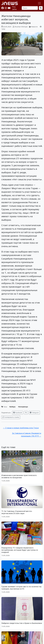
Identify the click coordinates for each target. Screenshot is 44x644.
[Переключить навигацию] (39, 3)
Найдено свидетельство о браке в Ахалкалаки (22, 623)
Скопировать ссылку (11, 417)
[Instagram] (6, 8)
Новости (34, 27)
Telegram (34, 413)
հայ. (14, 7)
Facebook (18, 413)
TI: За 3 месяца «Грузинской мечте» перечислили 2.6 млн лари (17, 512)
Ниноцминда (23, 407)
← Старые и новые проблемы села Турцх (21, 428)
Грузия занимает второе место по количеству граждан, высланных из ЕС (21, 588)
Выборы (12, 407)
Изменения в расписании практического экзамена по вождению (19, 476)
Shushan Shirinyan (21, 27)
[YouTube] (9, 8)
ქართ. (15, 9)
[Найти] (41, 8)
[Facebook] (3, 8)
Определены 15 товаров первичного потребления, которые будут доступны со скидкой (20, 550)
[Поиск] (30, 8)
